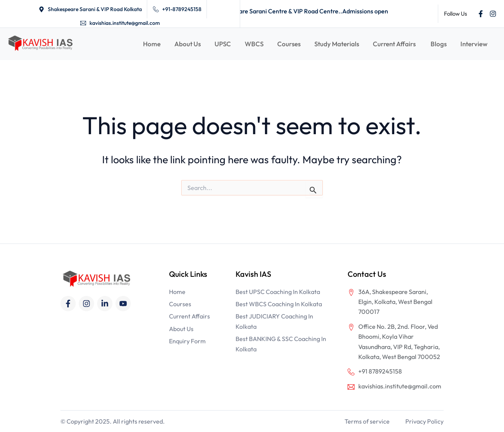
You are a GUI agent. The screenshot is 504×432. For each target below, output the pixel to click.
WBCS (254, 44)
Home (152, 44)
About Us (188, 44)
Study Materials (337, 44)
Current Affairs (395, 44)
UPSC (223, 44)
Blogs (439, 44)
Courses (289, 44)
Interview (474, 44)
